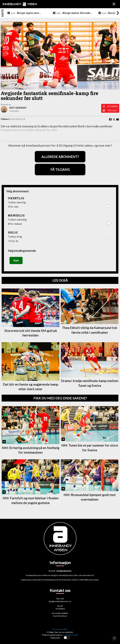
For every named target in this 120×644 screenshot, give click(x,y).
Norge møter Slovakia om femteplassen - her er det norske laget (74, 13)
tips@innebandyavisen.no (60, 601)
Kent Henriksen (60, 616)
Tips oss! (112, 111)
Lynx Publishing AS (70, 635)
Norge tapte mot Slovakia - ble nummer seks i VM (26, 13)
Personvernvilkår (60, 629)
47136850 (112, 106)
